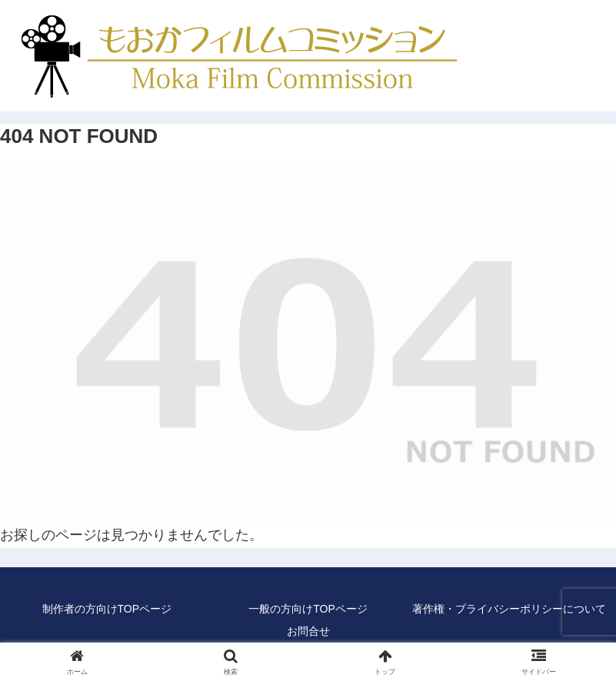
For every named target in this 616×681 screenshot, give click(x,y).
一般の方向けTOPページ (308, 609)
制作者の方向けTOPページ (107, 609)
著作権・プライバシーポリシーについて (509, 609)
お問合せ (308, 631)
